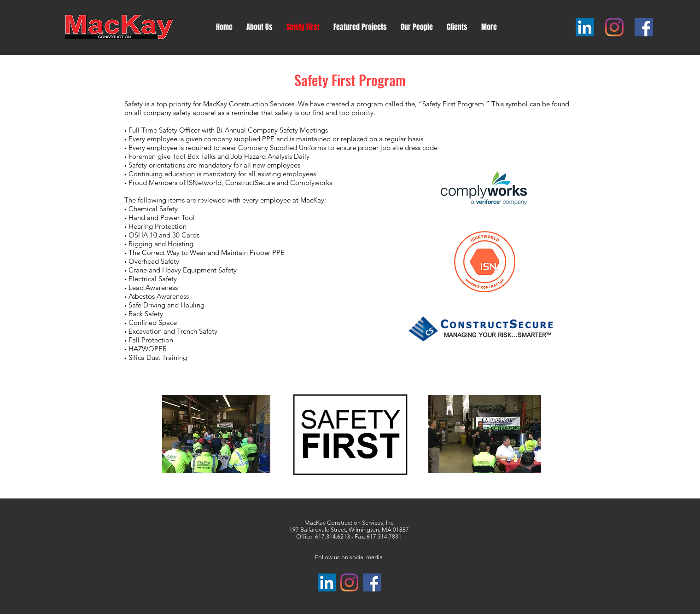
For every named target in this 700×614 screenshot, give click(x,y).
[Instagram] (614, 27)
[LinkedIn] (585, 27)
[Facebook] (644, 27)
